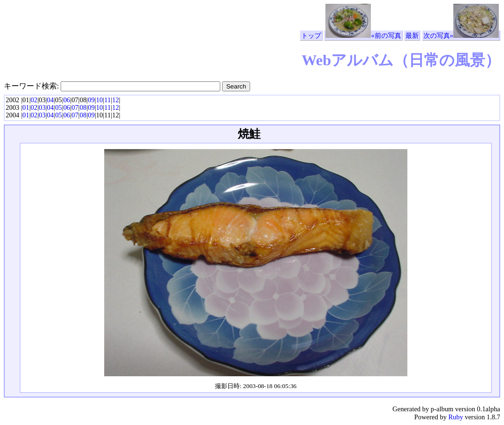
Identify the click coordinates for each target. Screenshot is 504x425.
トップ (311, 35)
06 (67, 100)
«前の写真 (363, 35)
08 (83, 107)
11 (108, 100)
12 (116, 100)
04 (50, 100)
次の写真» (461, 35)
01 (26, 107)
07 (75, 107)
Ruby (455, 417)
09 (91, 100)
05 (58, 107)
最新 (412, 35)
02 (34, 100)
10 (99, 100)
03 (42, 107)
